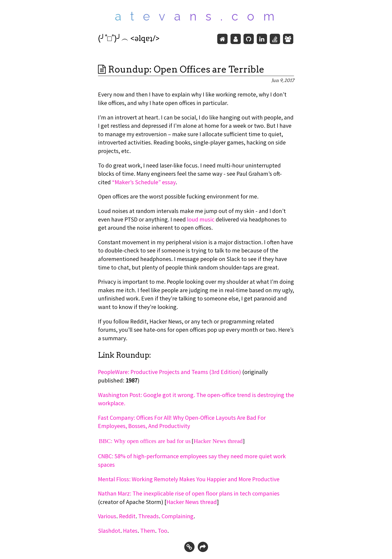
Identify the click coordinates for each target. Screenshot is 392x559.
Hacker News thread (218, 441)
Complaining (177, 516)
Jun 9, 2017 (283, 80)
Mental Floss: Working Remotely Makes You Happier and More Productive (189, 479)
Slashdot (109, 531)
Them (148, 531)
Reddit (127, 516)
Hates (130, 531)
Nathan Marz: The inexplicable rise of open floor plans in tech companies (189, 493)
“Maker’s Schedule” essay (144, 182)
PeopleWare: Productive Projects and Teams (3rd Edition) (169, 372)
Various (107, 516)
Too (162, 531)
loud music (201, 219)
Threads (148, 516)
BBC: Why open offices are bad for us (145, 441)
